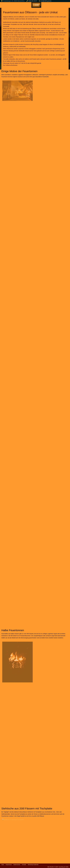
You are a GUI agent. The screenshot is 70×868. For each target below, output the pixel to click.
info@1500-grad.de (46, 1)
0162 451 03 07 (33, 1)
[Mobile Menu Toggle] (3, 5)
